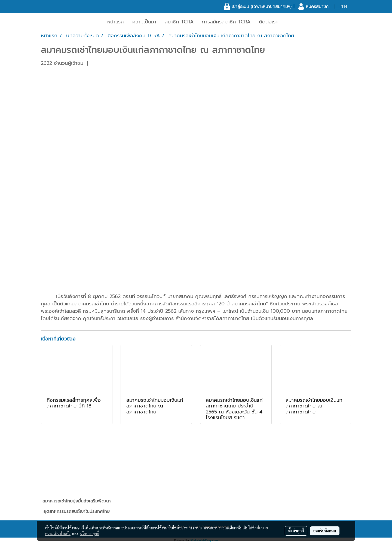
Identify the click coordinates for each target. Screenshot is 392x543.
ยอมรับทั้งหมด (325, 531)
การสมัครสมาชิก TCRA (226, 22)
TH (341, 6)
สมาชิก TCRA (179, 22)
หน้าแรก (116, 22)
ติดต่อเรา (268, 22)
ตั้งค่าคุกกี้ (296, 531)
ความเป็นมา (144, 22)
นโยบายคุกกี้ (90, 533)
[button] (287, 22)
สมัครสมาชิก (317, 7)
